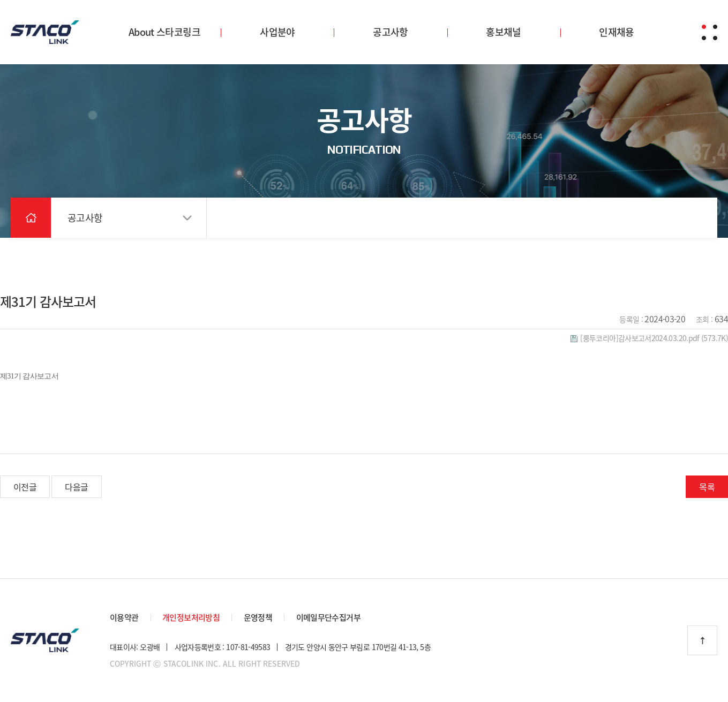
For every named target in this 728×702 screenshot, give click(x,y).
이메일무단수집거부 (328, 617)
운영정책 (258, 617)
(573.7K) (649, 338)
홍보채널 (503, 32)
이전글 (25, 487)
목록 (707, 487)
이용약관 (124, 617)
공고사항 (390, 32)
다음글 (76, 487)
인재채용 (616, 32)
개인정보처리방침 (191, 617)
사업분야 (277, 32)
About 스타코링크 (164, 32)
